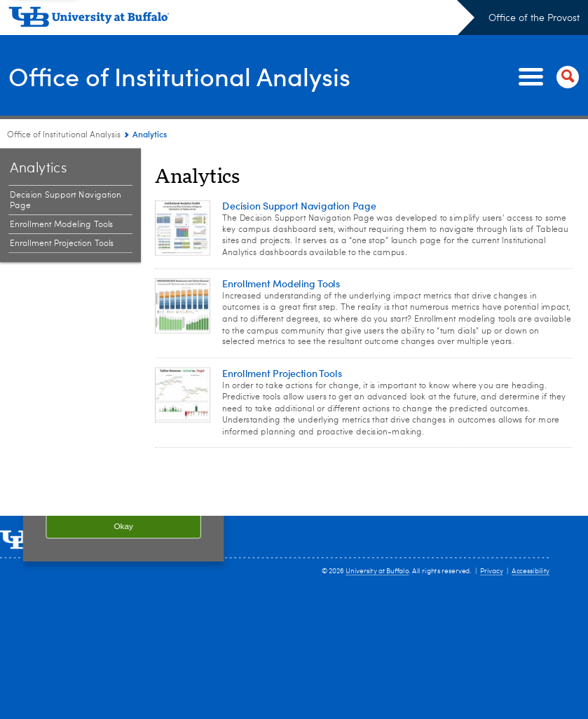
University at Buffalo (377, 571)
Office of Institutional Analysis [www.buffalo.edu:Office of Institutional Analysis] (64, 135)
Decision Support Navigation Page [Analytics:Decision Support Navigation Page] (66, 201)
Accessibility (531, 571)
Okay (123, 526)
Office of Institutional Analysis (179, 76)
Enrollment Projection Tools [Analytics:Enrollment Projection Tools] (62, 244)
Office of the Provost (534, 18)
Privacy (492, 571)
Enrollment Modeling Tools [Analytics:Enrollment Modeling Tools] (62, 225)
